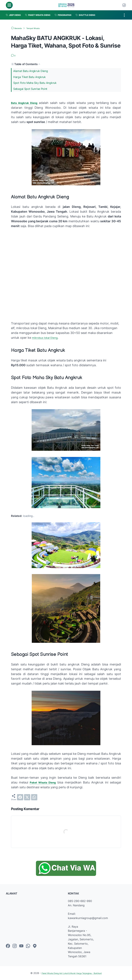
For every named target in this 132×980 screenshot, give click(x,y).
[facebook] (20, 797)
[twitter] (27, 797)
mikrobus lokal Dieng (47, 338)
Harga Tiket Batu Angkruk (29, 77)
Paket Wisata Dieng (44, 782)
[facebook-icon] (8, 946)
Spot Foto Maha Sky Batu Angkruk (35, 83)
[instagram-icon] (15, 946)
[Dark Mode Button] (124, 5)
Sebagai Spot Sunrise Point (30, 89)
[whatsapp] (34, 797)
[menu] (9, 5)
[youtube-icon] (21, 946)
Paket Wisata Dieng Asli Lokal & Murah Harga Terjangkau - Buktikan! (72, 973)
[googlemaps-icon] (35, 946)
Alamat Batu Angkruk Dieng (31, 71)
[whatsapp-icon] (28, 946)
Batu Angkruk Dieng (26, 103)
